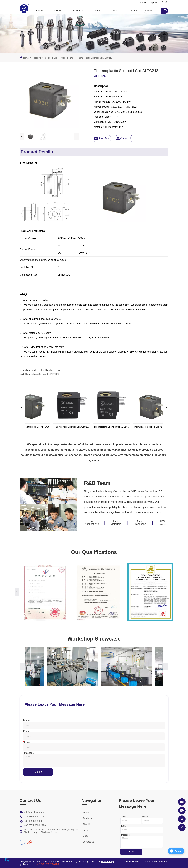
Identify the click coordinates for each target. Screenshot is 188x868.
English (142, 2)
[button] (59, 11)
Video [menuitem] (116, 11)
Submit (38, 772)
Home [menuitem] (39, 11)
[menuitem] (59, 11)
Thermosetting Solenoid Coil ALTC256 (42, 370)
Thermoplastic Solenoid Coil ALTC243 (94, 58)
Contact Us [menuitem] (134, 11)
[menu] (87, 11)
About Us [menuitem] (79, 11)
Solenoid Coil (51, 58)
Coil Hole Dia (67, 58)
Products (37, 58)
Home (26, 58)
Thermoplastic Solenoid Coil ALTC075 (42, 374)
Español (154, 2)
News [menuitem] (97, 11)
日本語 (164, 2)
